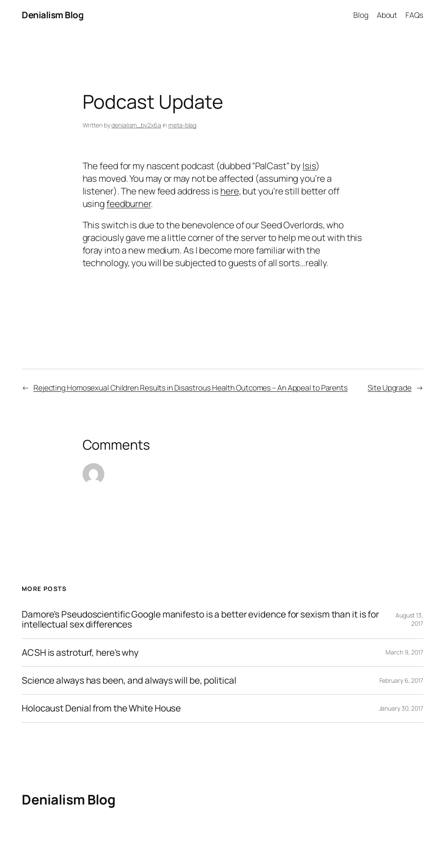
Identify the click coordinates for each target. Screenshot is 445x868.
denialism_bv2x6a (136, 125)
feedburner (129, 204)
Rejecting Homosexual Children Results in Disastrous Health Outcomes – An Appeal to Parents (191, 387)
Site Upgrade (390, 387)
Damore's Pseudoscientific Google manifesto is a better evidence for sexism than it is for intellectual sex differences (200, 619)
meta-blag (182, 125)
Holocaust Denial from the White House (101, 708)
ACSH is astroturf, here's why (80, 653)
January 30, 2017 (401, 708)
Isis (309, 166)
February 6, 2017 (401, 680)
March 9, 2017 (404, 652)
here (230, 191)
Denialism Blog (53, 15)
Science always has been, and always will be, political (129, 680)
